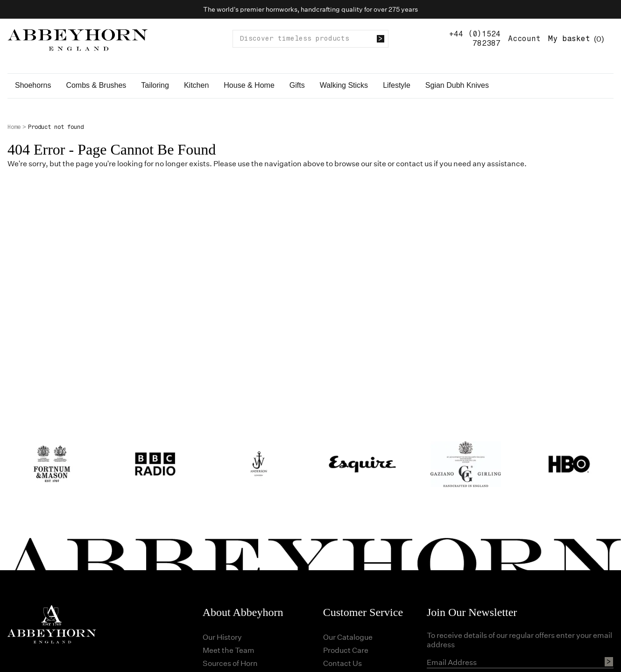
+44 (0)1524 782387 (475, 39)
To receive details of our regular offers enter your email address (519, 640)
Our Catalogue (348, 637)
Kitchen (196, 85)
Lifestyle (397, 85)
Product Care (346, 650)
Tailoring (155, 85)
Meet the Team (229, 650)
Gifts (297, 85)
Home (14, 127)
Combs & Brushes (96, 85)
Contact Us (342, 663)
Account (524, 39)
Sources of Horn (230, 663)
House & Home (249, 85)
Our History (222, 637)
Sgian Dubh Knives (457, 85)
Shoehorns (33, 85)
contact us (414, 163)
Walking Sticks (344, 85)
